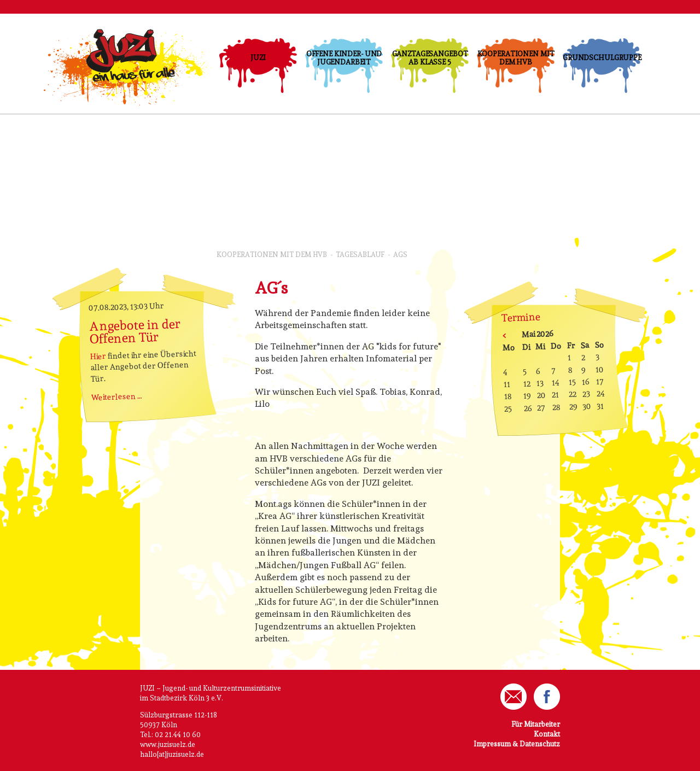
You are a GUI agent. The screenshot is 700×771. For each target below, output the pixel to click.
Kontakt (547, 734)
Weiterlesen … (117, 396)
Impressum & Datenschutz (517, 744)
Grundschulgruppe (602, 58)
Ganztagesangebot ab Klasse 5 (430, 58)
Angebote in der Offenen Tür (135, 331)
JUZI (258, 58)
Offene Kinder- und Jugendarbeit (344, 58)
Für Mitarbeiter (536, 724)
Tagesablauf (360, 255)
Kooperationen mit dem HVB (516, 58)
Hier (98, 356)
